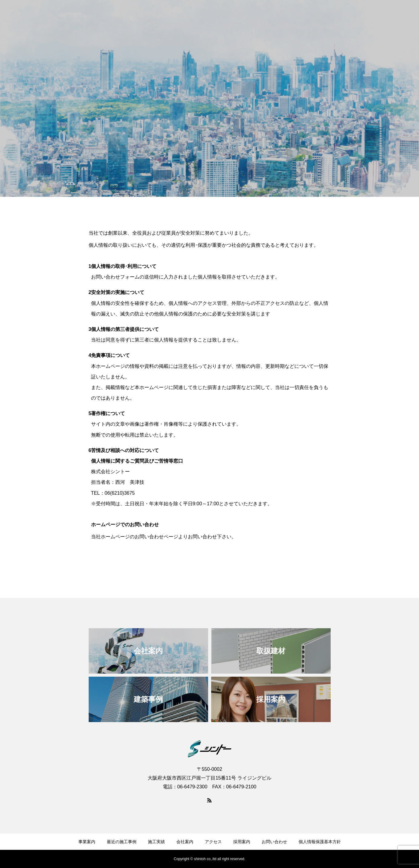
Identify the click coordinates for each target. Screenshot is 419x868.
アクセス (213, 842)
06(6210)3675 (120, 493)
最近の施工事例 (122, 842)
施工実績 (156, 842)
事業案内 (87, 842)
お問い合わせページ (156, 537)
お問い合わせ (274, 842)
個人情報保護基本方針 (320, 842)
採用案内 (242, 842)
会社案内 (185, 842)
